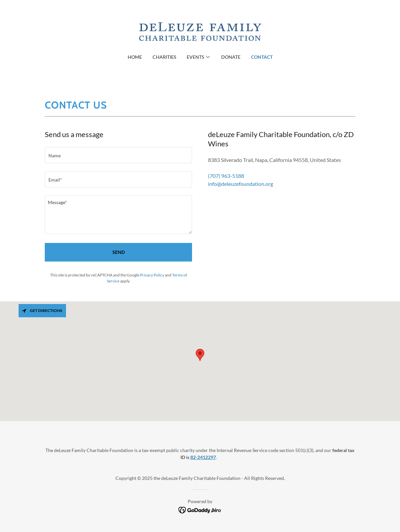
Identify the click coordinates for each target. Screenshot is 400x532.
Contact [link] (262, 57)
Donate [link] (231, 57)
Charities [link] (164, 57)
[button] (199, 57)
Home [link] (135, 57)
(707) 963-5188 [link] (226, 176)
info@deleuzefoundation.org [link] (240, 184)
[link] (200, 31)
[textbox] (118, 155)
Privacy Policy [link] (152, 275)
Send (119, 252)
